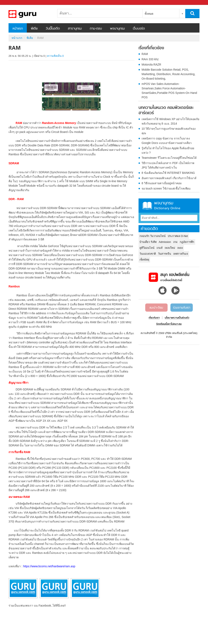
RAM (145, 54)
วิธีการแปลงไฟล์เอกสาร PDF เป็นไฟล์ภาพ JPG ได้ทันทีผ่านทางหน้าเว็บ (168, 165)
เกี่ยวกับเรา (154, 318)
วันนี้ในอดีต (53, 29)
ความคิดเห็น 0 (55, 56)
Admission (165, 242)
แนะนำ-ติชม (156, 308)
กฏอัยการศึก (187, 242)
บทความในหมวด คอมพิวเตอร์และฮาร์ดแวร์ (166, 110)
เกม (175, 242)
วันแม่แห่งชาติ (148, 254)
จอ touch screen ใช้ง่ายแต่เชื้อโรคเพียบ (166, 188)
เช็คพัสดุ (144, 260)
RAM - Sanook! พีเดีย (30, 14)
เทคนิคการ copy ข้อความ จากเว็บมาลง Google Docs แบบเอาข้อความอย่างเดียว (167, 141)
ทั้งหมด (149, 14)
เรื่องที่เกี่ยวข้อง (151, 48)
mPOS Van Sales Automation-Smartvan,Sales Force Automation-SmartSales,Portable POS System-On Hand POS (169, 91)
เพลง (180, 248)
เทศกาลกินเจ (181, 254)
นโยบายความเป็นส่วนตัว (177, 318)
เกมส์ (160, 248)
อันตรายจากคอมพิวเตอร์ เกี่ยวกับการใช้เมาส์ (169, 178)
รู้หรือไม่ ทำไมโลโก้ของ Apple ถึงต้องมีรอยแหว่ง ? (168, 150)
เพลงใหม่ (170, 248)
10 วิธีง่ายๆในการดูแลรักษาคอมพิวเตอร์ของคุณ (169, 131)
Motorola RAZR (151, 65)
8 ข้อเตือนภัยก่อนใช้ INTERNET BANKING (168, 173)
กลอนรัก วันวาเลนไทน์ (153, 236)
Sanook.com (12, 3)
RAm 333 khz (150, 59)
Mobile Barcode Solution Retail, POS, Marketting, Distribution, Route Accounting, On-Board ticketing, (168, 74)
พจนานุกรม (117, 29)
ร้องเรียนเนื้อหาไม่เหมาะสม (169, 324)
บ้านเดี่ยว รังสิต (148, 242)
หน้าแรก (18, 29)
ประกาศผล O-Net (178, 236)
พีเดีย (34, 29)
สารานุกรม (75, 29)
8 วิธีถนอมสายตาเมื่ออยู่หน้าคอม (162, 183)
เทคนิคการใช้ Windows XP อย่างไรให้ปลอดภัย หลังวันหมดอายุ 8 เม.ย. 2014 (170, 121)
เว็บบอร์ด (139, 29)
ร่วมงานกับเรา (182, 308)
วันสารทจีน (165, 254)
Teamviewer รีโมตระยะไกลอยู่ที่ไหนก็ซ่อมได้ (169, 158)
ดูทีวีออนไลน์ (147, 248)
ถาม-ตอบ (96, 29)
